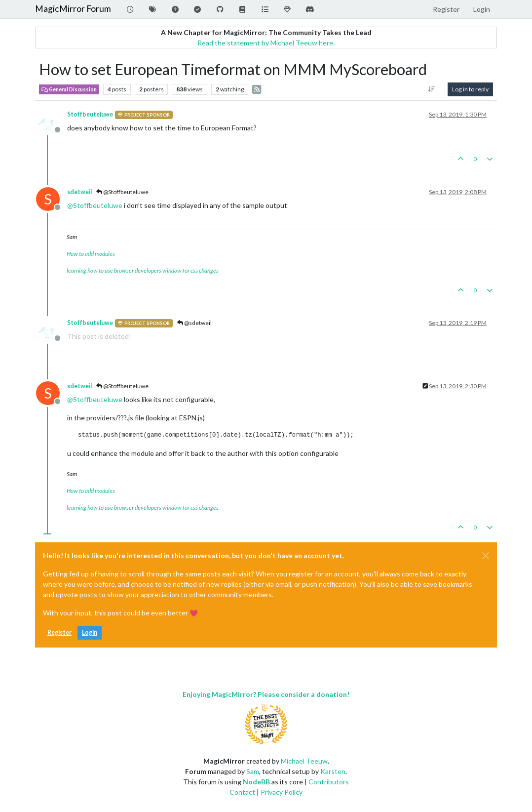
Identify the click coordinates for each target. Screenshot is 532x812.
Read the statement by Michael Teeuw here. (266, 43)
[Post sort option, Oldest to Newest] (432, 89)
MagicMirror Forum (73, 9)
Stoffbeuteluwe (90, 114)
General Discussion (69, 89)
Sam (253, 771)
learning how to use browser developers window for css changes (143, 270)
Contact (242, 792)
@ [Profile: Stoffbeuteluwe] (95, 205)
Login (90, 632)
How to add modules (91, 254)
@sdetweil (194, 323)
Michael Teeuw (304, 761)
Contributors (329, 782)
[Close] (486, 556)
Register (59, 632)
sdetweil (79, 192)
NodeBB (256, 782)
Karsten (333, 771)
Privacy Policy (282, 792)
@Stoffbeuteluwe (122, 192)
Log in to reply (470, 89)
